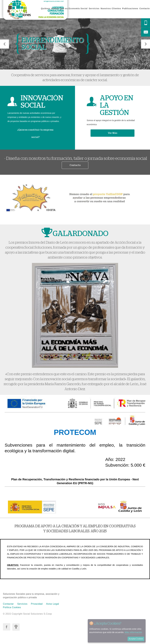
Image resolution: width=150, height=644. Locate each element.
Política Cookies (12, 607)
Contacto (145, 8)
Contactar (8, 604)
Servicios (94, 8)
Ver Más (112, 133)
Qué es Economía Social (74, 8)
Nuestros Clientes (111, 8)
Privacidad (37, 604)
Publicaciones (130, 8)
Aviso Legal (53, 604)
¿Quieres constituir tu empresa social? (35, 134)
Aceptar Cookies (136, 639)
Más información (134, 632)
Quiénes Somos (50, 8)
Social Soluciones (35, 11)
